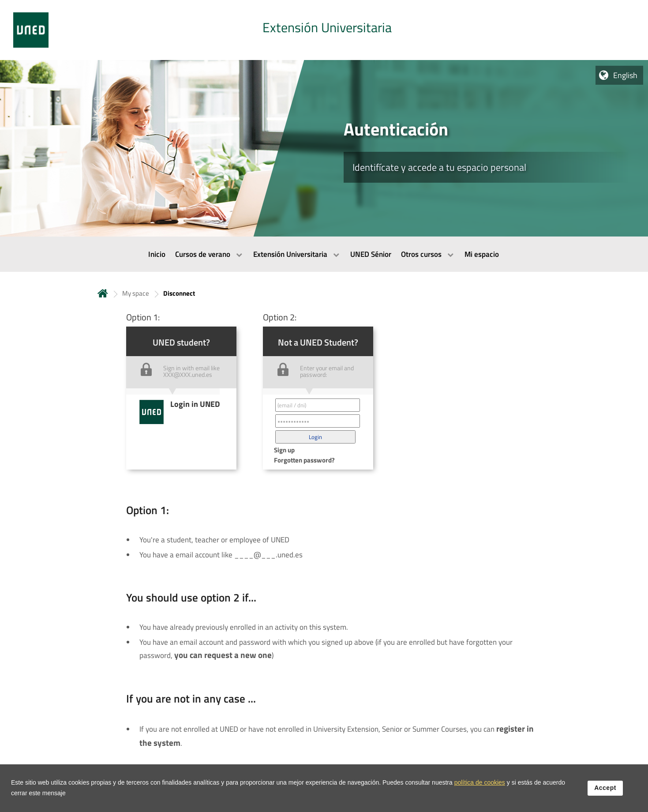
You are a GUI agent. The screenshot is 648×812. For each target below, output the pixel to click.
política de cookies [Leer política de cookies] (480, 787)
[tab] (324, 30)
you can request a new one (223, 655)
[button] (315, 437)
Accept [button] (605, 793)
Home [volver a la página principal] (103, 293)
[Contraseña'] (318, 421)
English (625, 75)
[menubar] (324, 254)
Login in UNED (195, 404)
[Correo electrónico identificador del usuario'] (318, 405)
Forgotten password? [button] (304, 460)
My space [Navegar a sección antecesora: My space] (136, 293)
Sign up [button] (284, 450)
